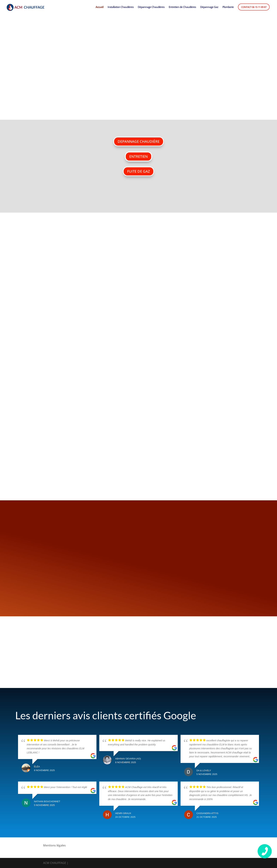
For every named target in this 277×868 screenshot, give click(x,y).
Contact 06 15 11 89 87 (254, 7)
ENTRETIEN (138, 156)
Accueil (99, 7)
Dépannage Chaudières (151, 7)
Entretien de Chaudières (182, 7)
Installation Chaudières (121, 7)
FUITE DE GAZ (138, 171)
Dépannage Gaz (209, 7)
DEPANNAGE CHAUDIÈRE (139, 141)
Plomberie (228, 7)
